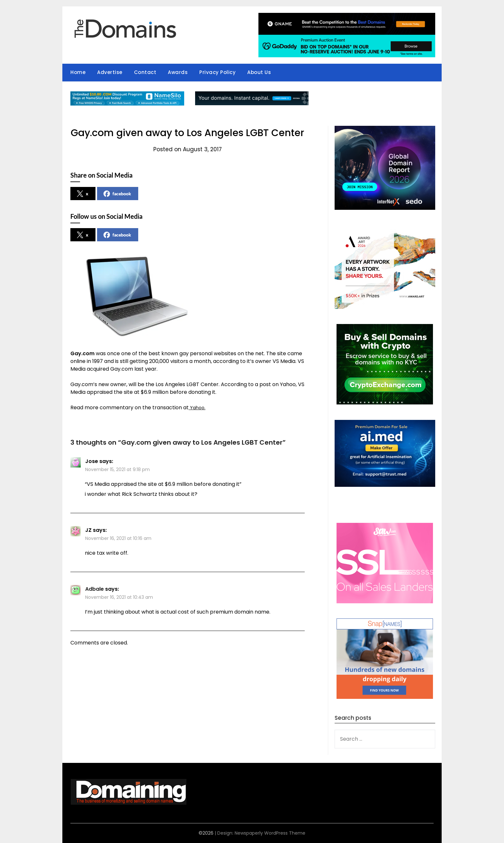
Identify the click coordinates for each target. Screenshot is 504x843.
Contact (145, 72)
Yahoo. (198, 408)
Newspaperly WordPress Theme (270, 833)
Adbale (94, 589)
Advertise (110, 72)
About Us (259, 72)
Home (78, 72)
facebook (117, 194)
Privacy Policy (217, 72)
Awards (178, 72)
